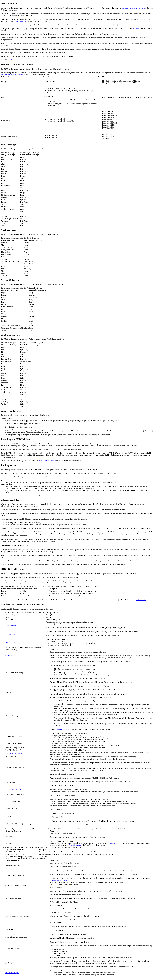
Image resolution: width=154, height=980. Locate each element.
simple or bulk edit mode (63, 731)
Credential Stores (75, 846)
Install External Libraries (47, 461)
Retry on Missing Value (14, 755)
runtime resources (114, 844)
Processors (14, 60)
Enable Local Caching (13, 791)
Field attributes (141, 600)
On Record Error (11, 643)
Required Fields (11, 626)
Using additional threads (58, 881)
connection (137, 29)
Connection (9, 656)
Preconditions (10, 635)
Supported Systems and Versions (133, 8)
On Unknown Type (12, 975)
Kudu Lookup (21, 21)
